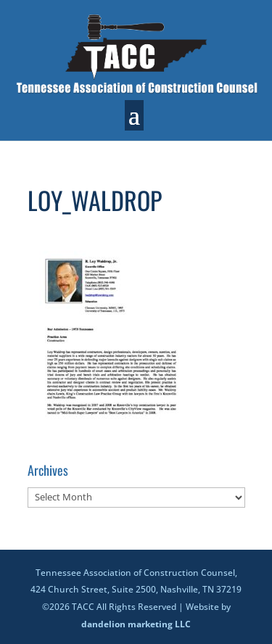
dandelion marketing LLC (136, 624)
